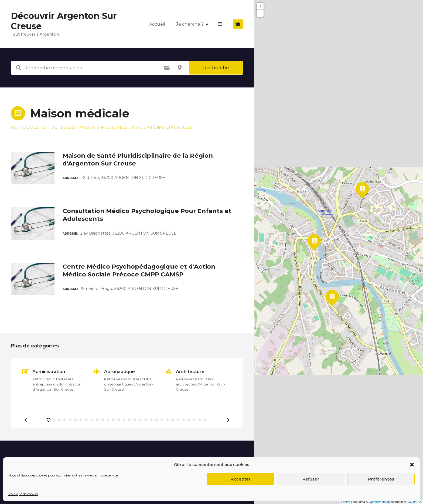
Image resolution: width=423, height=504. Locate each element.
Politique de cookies (23, 494)
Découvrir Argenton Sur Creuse (64, 21)
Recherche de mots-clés (19, 68)
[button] (412, 465)
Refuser (311, 479)
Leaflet (346, 502)
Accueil (157, 24)
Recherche (216, 67)
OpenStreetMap (379, 502)
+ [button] (260, 6)
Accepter (241, 479)
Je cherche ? (190, 24)
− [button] (260, 13)
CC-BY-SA (415, 502)
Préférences (381, 479)
